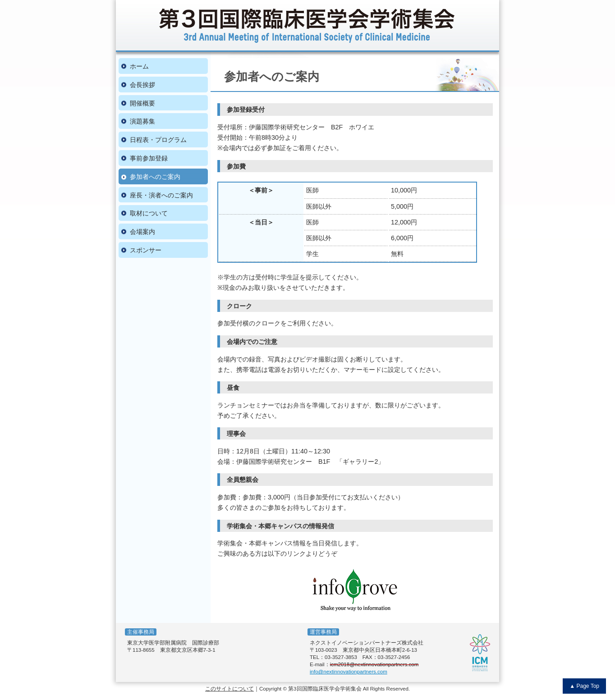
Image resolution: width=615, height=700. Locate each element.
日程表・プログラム (158, 140)
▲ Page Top (584, 686)
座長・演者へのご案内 (161, 195)
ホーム (139, 66)
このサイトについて (229, 689)
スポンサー (146, 250)
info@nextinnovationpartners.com (349, 672)
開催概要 (142, 103)
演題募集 (142, 121)
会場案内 (142, 232)
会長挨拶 (142, 85)
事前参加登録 (149, 158)
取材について (149, 213)
